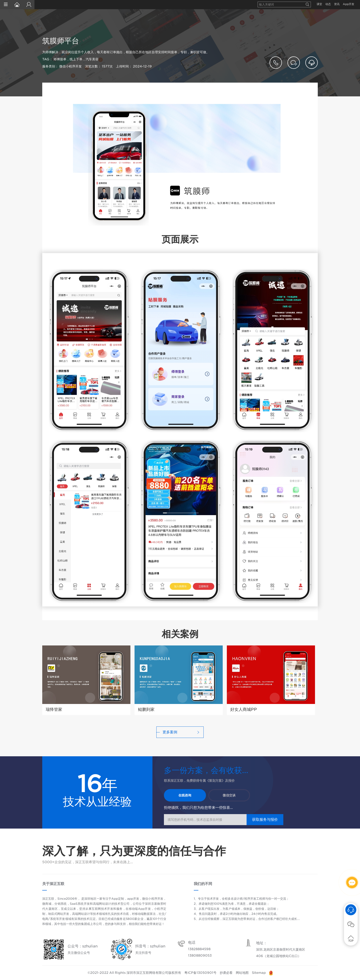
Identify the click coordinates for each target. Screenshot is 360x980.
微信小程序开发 (153, 899)
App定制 (118, 899)
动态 (328, 4)
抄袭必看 (226, 973)
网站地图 (242, 973)
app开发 (133, 899)
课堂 (319, 4)
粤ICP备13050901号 (200, 973)
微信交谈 (229, 795)
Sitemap (259, 973)
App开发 (349, 4)
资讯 (337, 4)
